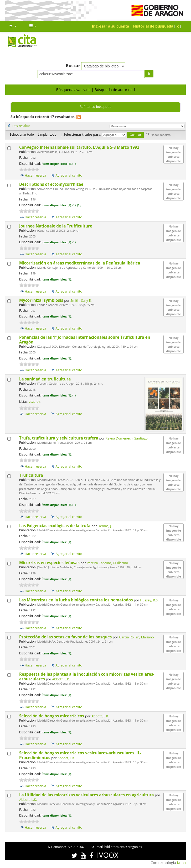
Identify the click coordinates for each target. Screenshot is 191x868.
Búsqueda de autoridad (115, 90)
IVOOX (108, 855)
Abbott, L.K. (61, 679)
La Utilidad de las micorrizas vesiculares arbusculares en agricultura (87, 795)
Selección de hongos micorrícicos (52, 716)
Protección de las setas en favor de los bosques (66, 637)
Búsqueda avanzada (73, 90)
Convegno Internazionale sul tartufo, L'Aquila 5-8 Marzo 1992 (80, 147)
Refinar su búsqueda (95, 107)
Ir (149, 74)
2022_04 (34, 402)
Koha (181, 863)
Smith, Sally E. (81, 301)
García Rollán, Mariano (136, 637)
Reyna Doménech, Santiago (127, 438)
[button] (13, 26)
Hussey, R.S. (149, 600)
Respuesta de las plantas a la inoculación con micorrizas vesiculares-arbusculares (87, 676)
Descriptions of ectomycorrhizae (52, 184)
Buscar (73, 66)
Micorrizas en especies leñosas (50, 563)
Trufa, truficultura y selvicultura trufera (59, 438)
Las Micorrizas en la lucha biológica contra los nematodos (77, 600)
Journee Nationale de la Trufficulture (56, 226)
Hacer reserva (35, 175)
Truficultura (32, 475)
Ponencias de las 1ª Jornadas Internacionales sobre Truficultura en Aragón (85, 340)
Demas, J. (105, 526)
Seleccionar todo (22, 134)
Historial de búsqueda (153, 26)
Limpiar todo (47, 134)
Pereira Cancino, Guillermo (107, 563)
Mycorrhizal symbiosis (42, 300)
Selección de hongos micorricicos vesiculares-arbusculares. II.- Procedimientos (80, 755)
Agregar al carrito (69, 175)
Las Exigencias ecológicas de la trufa (55, 526)
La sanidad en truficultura (45, 379)
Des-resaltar (21, 126)
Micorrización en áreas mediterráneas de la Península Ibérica (80, 263)
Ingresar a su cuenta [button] (111, 26)
